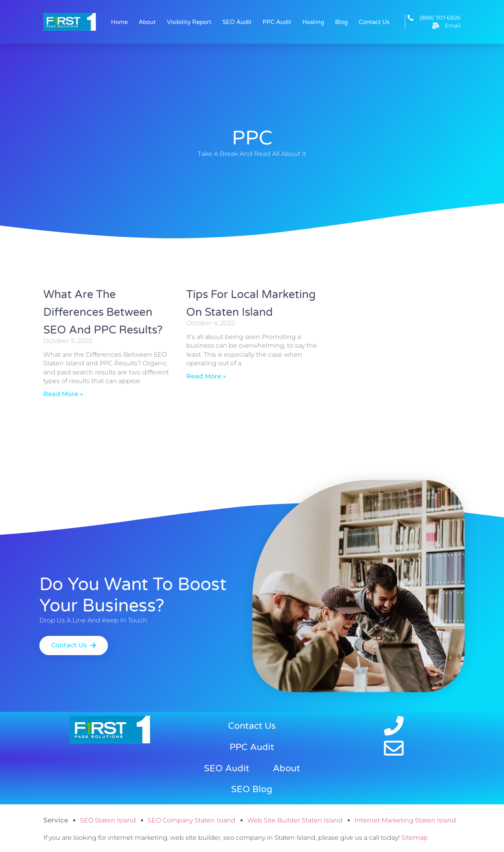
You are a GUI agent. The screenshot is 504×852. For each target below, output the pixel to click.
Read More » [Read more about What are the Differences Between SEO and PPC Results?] (63, 394)
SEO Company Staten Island (192, 820)
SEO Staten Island (108, 820)
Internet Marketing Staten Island (405, 820)
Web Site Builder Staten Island (295, 820)
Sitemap (414, 838)
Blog (341, 22)
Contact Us (374, 22)
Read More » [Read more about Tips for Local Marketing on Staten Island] (206, 376)
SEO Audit (237, 22)
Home (119, 22)
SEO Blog (252, 789)
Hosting (313, 22)
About (147, 22)
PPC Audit (277, 22)
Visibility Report (189, 22)
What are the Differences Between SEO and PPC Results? (103, 312)
